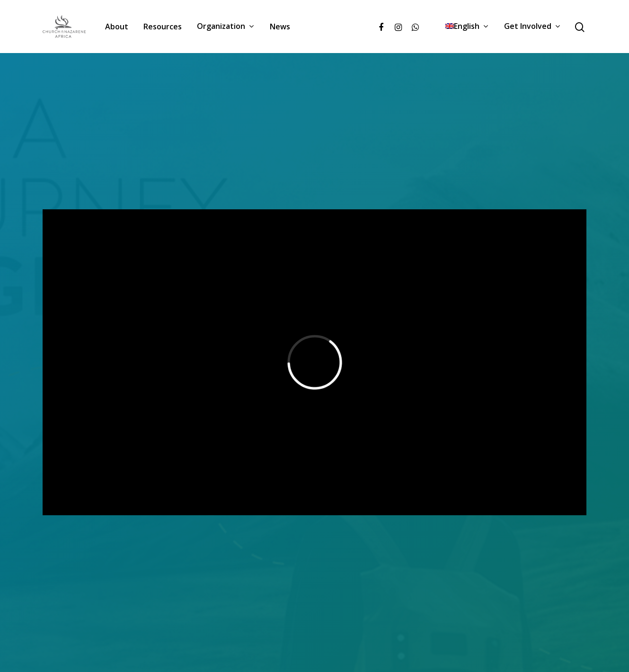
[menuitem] (467, 27)
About (117, 27)
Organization (225, 27)
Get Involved (532, 27)
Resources (163, 27)
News (280, 27)
